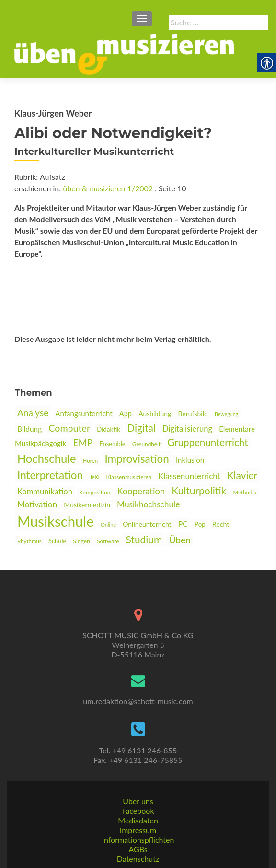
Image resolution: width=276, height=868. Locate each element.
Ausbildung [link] (155, 414)
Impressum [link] (138, 830)
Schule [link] (57, 541)
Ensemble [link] (112, 444)
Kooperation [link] (141, 491)
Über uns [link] (138, 801)
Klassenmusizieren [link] (129, 477)
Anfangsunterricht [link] (84, 413)
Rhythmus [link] (29, 541)
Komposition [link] (95, 492)
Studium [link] (144, 539)
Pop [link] (200, 524)
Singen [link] (81, 541)
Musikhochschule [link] (148, 504)
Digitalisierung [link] (187, 429)
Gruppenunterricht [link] (207, 442)
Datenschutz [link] (138, 859)
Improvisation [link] (137, 459)
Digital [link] (141, 428)
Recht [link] (221, 524)
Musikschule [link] (56, 521)
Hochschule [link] (47, 458)
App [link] (126, 414)
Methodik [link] (245, 492)
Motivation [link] (37, 504)
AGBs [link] (138, 849)
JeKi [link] (94, 477)
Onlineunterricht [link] (147, 524)
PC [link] (183, 523)
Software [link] (108, 541)
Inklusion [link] (190, 460)
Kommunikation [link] (45, 492)
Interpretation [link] (50, 475)
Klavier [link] (242, 475)
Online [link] (108, 524)
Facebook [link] (138, 811)
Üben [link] (180, 540)
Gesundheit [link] (146, 444)
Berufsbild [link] (193, 414)
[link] (124, 53)
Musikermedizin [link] (87, 505)
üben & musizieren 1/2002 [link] (108, 188)
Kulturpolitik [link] (199, 490)
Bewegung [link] (226, 414)
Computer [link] (69, 428)
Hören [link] (91, 461)
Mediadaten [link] (138, 820)
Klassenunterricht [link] (189, 476)
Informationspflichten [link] (138, 839)
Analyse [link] (33, 413)
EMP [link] (83, 442)
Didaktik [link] (109, 429)
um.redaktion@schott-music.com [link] (138, 701)
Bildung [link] (29, 429)
